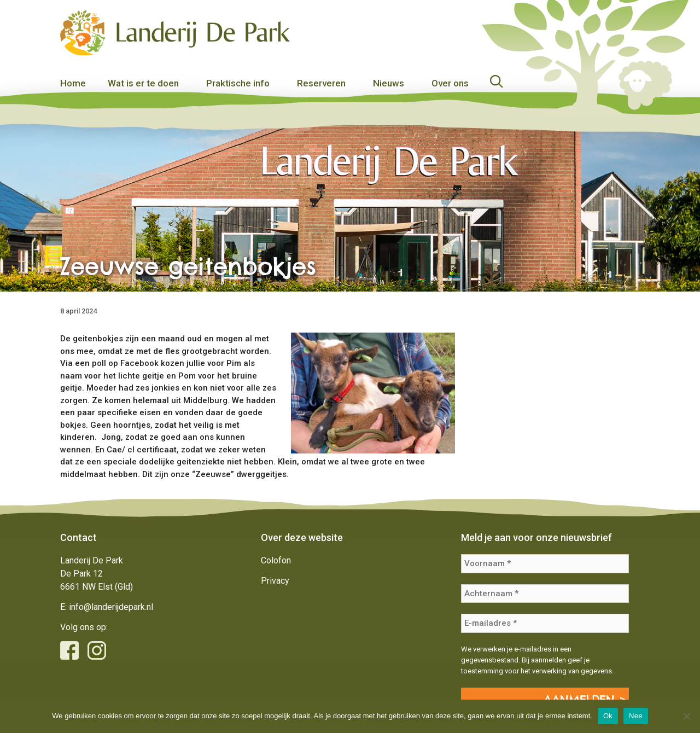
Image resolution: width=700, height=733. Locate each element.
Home (73, 83)
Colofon (276, 560)
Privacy (275, 581)
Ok (608, 716)
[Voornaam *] (545, 564)
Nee (636, 716)
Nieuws (389, 83)
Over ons (450, 83)
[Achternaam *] (545, 594)
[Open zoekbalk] (565, 83)
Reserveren (321, 83)
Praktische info (238, 83)
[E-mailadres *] (545, 623)
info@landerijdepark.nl (111, 607)
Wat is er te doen (143, 83)
